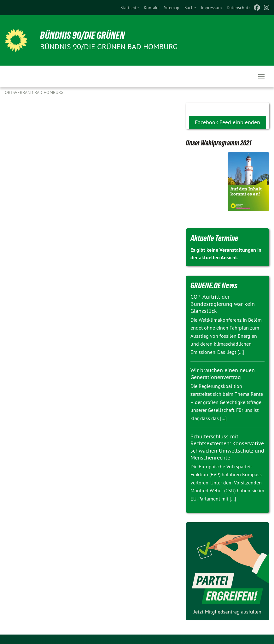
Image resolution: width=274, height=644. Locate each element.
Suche (190, 8)
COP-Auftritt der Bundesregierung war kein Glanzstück (223, 304)
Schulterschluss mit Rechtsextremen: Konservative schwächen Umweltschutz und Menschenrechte (227, 447)
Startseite (130, 8)
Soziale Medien (207, 108)
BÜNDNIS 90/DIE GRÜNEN (82, 35)
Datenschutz (239, 8)
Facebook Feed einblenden (227, 122)
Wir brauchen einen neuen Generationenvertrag (223, 374)
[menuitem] (130, 8)
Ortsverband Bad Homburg (34, 92)
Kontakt (151, 8)
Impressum (211, 8)
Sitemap (172, 8)
